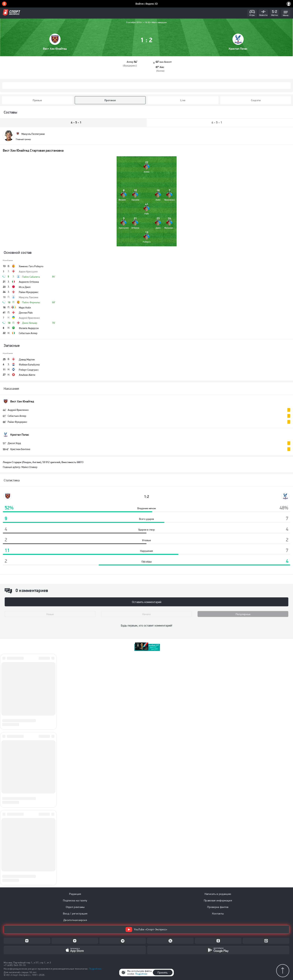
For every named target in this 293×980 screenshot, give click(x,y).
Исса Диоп (25, 287)
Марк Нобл (25, 308)
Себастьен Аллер (28, 333)
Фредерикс (130, 66)
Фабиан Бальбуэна (29, 365)
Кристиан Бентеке (20, 449)
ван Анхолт (166, 62)
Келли (160, 71)
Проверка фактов (218, 907)
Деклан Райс (26, 313)
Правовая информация (218, 900)
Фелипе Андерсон (29, 328)
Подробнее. (95, 969)
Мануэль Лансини (28, 297)
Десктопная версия (75, 920)
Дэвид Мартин (27, 359)
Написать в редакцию (218, 894)
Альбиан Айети (27, 375)
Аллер (130, 62)
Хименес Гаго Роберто (31, 266)
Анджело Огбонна (29, 282)
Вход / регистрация (75, 914)
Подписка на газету (75, 900)
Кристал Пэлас (238, 49)
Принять (163, 973)
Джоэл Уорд (14, 443)
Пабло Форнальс (31, 302)
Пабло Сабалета (31, 277)
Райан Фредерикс (29, 292)
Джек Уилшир (30, 323)
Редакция (75, 894)
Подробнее (141, 974)
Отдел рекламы (75, 907)
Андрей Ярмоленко (29, 318)
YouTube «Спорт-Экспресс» (146, 929)
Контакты (218, 914)
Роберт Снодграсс (29, 370)
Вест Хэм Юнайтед (55, 49)
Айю (162, 67)
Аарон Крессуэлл (28, 272)
